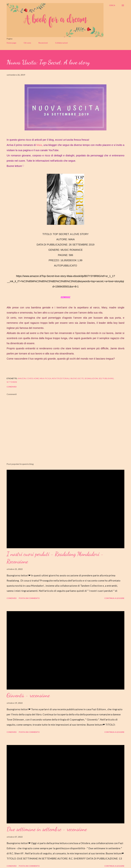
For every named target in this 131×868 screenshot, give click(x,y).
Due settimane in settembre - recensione (47, 829)
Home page (11, 43)
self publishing (106, 378)
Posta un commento (29, 598)
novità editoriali (61, 378)
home (36, 378)
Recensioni (43, 43)
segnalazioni (91, 378)
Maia (39, 145)
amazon (22, 378)
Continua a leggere (114, 598)
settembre (12, 382)
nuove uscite (77, 378)
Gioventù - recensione (28, 695)
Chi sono (27, 43)
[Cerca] (112, 5)
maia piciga (45, 378)
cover (30, 378)
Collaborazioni (61, 43)
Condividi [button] (12, 387)
